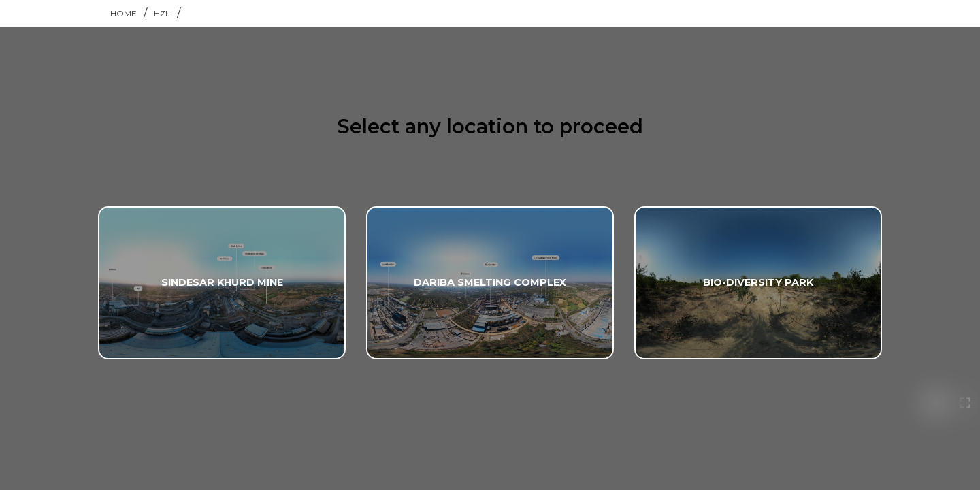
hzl (162, 13)
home (124, 13)
